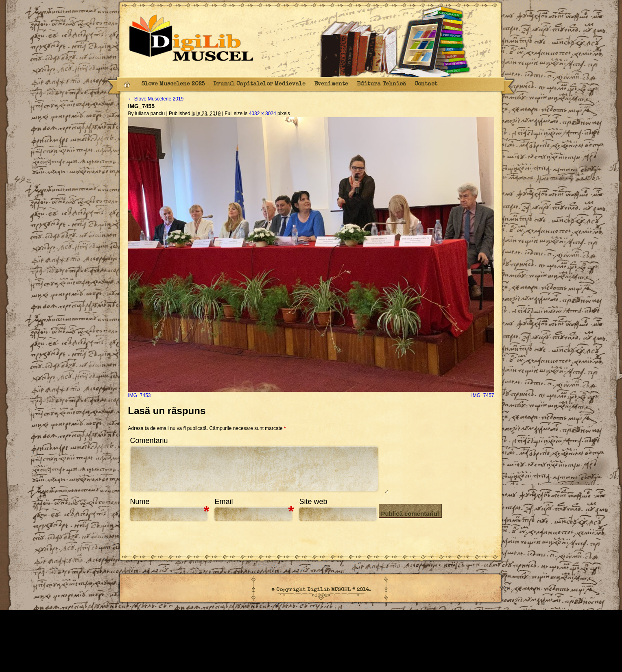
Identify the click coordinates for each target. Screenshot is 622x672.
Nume (140, 502)
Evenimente (331, 84)
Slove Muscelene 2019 (156, 99)
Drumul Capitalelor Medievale (259, 84)
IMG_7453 (140, 395)
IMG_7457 (482, 395)
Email (224, 502)
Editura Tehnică (381, 84)
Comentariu (149, 441)
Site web (313, 502)
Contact (426, 84)
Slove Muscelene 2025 (173, 84)
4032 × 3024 (263, 113)
